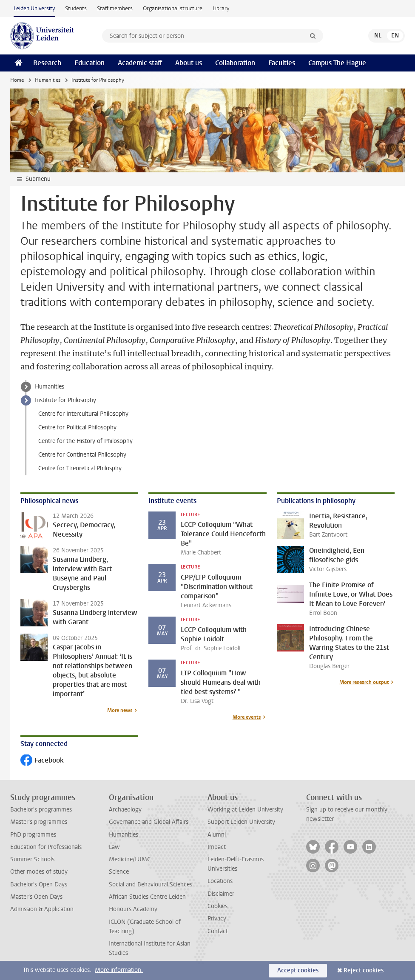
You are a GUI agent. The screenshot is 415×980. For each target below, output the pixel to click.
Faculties (282, 63)
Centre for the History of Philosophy (85, 441)
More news (120, 710)
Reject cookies (364, 970)
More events (247, 717)
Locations (220, 881)
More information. (119, 970)
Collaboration (235, 63)
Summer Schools (32, 859)
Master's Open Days (36, 897)
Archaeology (125, 810)
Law (114, 847)
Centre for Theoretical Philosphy (80, 468)
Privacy (217, 919)
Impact (217, 847)
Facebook (42, 761)
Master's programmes (39, 822)
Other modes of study (39, 872)
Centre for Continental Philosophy (82, 455)
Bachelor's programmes (41, 810)
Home (17, 80)
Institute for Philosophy (65, 400)
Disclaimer (221, 894)
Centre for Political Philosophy (77, 427)
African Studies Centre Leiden (147, 897)
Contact (218, 931)
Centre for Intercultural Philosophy (83, 414)
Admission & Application (42, 909)
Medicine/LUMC (130, 859)
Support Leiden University (241, 822)
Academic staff (140, 63)
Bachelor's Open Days (39, 884)
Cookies (217, 906)
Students (76, 8)
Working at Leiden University (245, 810)
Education (90, 63)
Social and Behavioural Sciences (151, 884)
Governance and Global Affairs (149, 822)
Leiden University (34, 8)
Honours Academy (133, 909)
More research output (364, 682)
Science (119, 872)
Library (221, 8)
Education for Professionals (46, 847)
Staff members (115, 8)
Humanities (48, 80)
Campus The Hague (337, 63)
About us (189, 63)
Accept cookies (298, 970)
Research (47, 63)
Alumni (217, 835)
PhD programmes (33, 835)
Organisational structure (173, 8)
